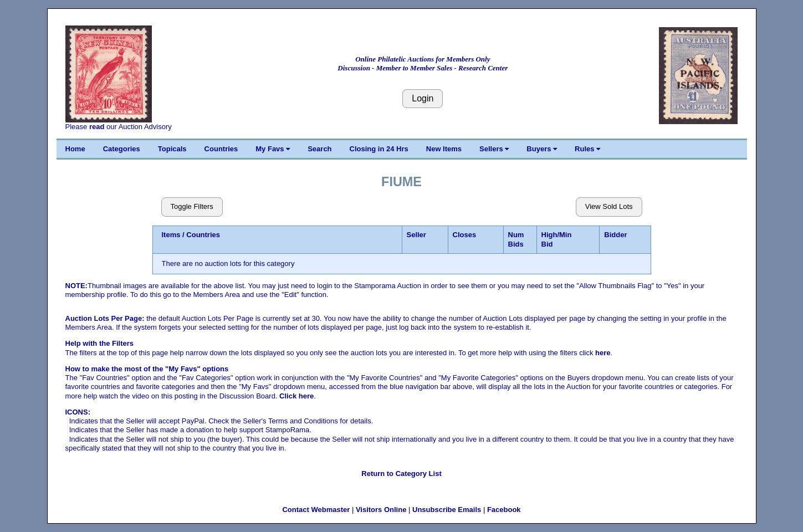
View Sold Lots (609, 206)
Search (319, 149)
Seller (416, 235)
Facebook (504, 510)
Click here (296, 396)
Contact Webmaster (316, 510)
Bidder (615, 235)
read (97, 127)
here (603, 353)
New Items (444, 149)
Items (171, 235)
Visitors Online (381, 510)
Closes (465, 235)
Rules (587, 149)
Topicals (172, 149)
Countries (221, 149)
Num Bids (516, 239)
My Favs (273, 149)
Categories (122, 149)
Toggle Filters (192, 206)
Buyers (542, 149)
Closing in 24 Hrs (379, 149)
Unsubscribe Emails (447, 510)
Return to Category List (401, 474)
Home (75, 149)
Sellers (494, 149)
